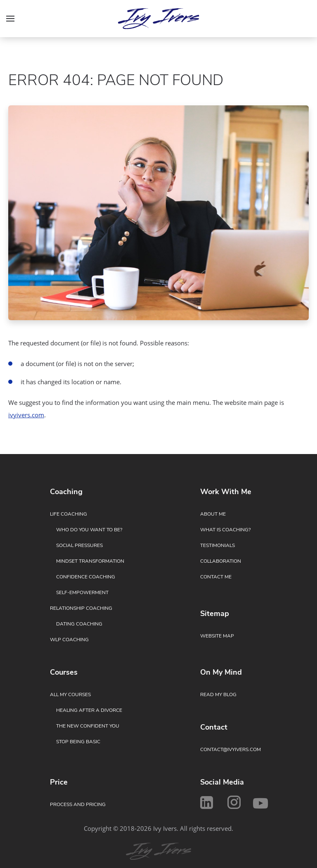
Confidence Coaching (86, 577)
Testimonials (218, 545)
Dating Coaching (79, 624)
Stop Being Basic (78, 742)
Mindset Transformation (90, 561)
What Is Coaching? (225, 530)
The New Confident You (88, 726)
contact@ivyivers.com (231, 749)
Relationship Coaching (81, 608)
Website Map (217, 636)
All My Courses (70, 694)
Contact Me (216, 577)
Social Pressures (79, 545)
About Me (213, 514)
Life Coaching (69, 514)
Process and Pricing (78, 804)
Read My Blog (218, 694)
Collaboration (221, 561)
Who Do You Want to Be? (89, 530)
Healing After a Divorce (89, 710)
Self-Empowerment (82, 592)
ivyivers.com (26, 415)
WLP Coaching (69, 640)
